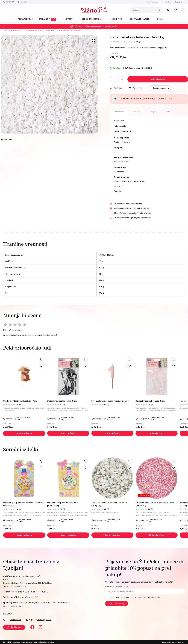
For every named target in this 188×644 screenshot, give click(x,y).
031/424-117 (10, 2)
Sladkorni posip (51, 31)
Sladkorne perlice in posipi (35, 31)
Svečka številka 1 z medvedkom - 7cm (20, 401)
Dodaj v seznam (162, 88)
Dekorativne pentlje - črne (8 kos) (62, 401)
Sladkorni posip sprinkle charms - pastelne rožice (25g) (23, 504)
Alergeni (153, 112)
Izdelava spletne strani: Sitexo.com (173, 642)
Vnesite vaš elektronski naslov (117, 587)
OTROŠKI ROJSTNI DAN (92, 19)
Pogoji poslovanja (152, 2)
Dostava (168, 112)
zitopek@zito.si (25, 2)
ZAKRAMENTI (48, 19)
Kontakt (168, 2)
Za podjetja (179, 2)
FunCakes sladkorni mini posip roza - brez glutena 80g (155, 504)
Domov (6, 31)
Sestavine (137, 112)
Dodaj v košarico (158, 79)
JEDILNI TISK (116, 19)
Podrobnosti (119, 112)
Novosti (69, 19)
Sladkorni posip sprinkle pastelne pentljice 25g (62, 504)
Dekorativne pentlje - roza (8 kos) (150, 401)
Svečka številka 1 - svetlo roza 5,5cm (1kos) (110, 401)
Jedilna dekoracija (17, 31)
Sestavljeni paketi (139, 19)
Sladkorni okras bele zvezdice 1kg (70, 31)
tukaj (158, 598)
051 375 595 (28, 592)
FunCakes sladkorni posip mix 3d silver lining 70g (109, 504)
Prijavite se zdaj (117, 604)
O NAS (160, 19)
